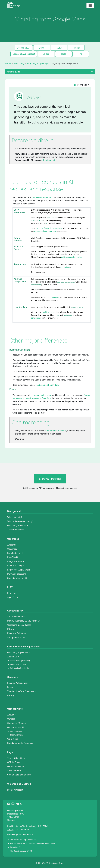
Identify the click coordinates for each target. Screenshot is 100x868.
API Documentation (16, 617)
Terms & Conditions (16, 758)
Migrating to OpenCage (38, 63)
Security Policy (14, 771)
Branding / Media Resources (20, 743)
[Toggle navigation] (90, 5)
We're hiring (13, 739)
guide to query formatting (72, 257)
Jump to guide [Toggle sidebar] (50, 72)
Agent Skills (13, 597)
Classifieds (12, 549)
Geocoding (19, 63)
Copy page (81, 85)
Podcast (19, 790)
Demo (42, 48)
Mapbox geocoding (18, 664)
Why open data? (15, 517)
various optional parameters (46, 231)
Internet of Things (15, 566)
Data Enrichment (15, 553)
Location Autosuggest (17, 683)
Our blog (11, 719)
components (54, 297)
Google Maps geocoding (20, 661)
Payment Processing (17, 574)
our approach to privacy (56, 431)
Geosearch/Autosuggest (24, 54)
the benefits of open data (47, 385)
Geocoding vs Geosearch (19, 526)
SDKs (59, 48)
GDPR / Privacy (14, 762)
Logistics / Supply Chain (19, 570)
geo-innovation (16, 731)
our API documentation (43, 197)
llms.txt (16, 593)
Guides (46, 54)
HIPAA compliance (16, 766)
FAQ (81, 54)
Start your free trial (50, 479)
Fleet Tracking (14, 557)
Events (10, 790)
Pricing (10, 629)
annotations (65, 267)
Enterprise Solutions (16, 633)
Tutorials (76, 48)
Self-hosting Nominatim (20, 668)
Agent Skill (37, 621)
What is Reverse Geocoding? (20, 521)
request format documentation (50, 228)
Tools (63, 54)
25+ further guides (16, 530)
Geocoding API (24, 48)
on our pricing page (42, 395)
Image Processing (15, 561)
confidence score (49, 312)
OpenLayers (30, 691)
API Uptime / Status (16, 637)
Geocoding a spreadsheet (19, 625)
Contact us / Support (17, 723)
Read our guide (50, 160)
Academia (12, 545)
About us (11, 715)
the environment (17, 735)
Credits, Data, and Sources (19, 775)
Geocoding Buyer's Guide (19, 653)
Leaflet (20, 691)
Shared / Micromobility (18, 578)
